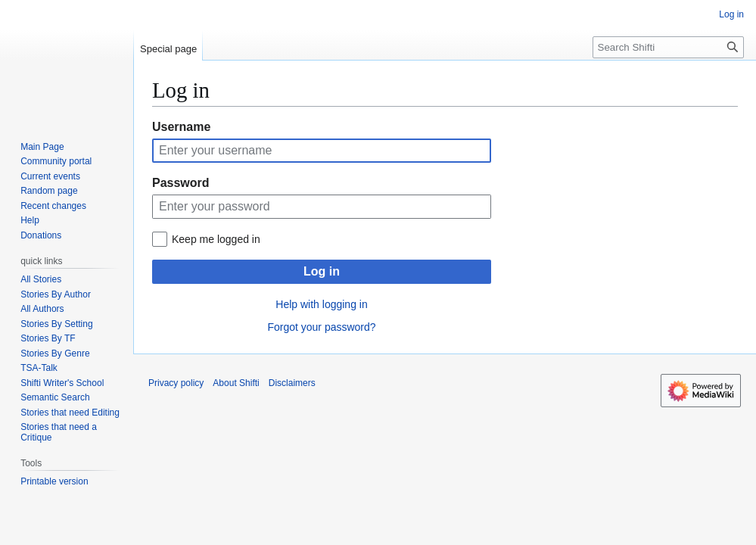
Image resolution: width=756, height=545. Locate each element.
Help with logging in (321, 304)
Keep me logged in (216, 239)
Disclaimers (292, 383)
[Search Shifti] (668, 47)
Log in (322, 271)
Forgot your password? (321, 327)
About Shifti (236, 383)
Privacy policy (176, 383)
